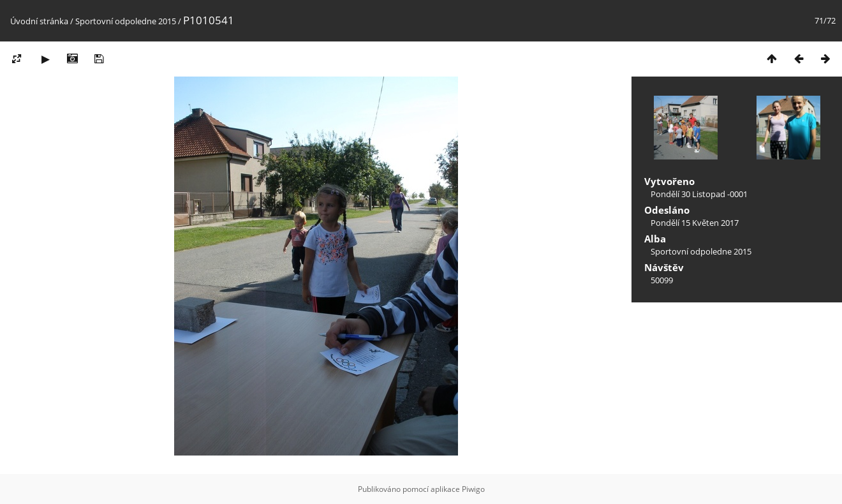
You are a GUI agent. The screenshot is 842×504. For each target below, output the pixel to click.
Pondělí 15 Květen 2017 (695, 223)
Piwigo (473, 489)
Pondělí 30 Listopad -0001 (699, 194)
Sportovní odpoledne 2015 (126, 21)
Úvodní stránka (39, 21)
